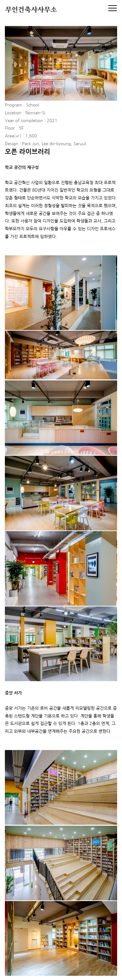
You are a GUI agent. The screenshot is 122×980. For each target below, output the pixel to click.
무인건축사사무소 (31, 10)
